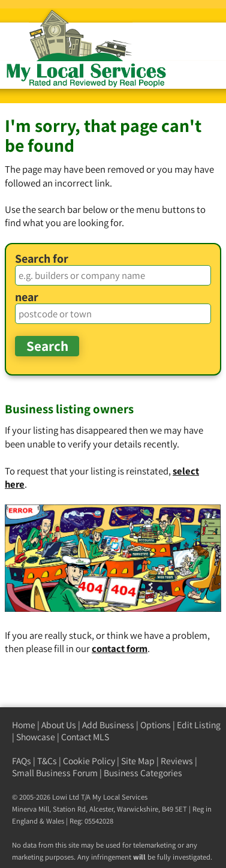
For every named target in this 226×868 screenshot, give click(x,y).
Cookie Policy (89, 761)
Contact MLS (85, 737)
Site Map (138, 761)
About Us (59, 725)
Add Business (108, 725)
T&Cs (47, 761)
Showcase (36, 737)
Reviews (177, 761)
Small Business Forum (55, 773)
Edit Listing (199, 725)
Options (156, 725)
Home (24, 725)
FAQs (22, 761)
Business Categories (143, 773)
